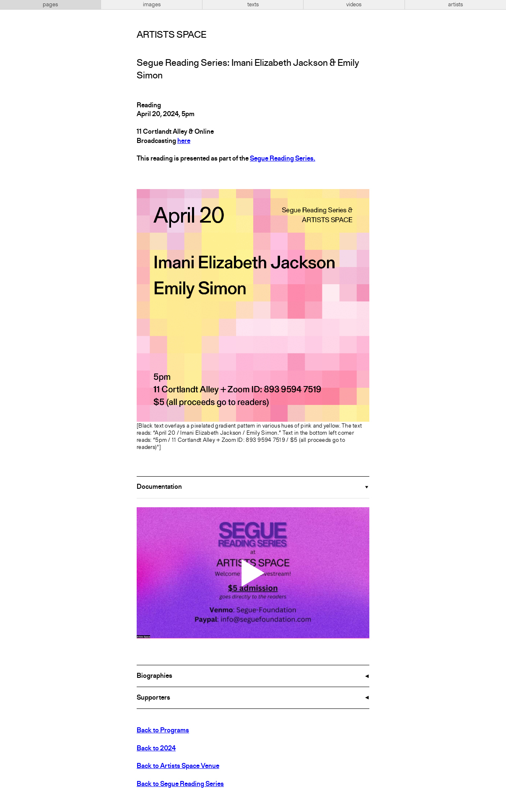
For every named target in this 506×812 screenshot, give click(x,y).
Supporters (153, 698)
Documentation (159, 487)
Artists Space (171, 35)
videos (354, 5)
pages (50, 5)
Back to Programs (163, 731)
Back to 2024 (156, 749)
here (184, 141)
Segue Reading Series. (283, 159)
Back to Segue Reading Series (180, 784)
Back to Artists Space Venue (178, 766)
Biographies (154, 676)
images (152, 5)
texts (253, 5)
